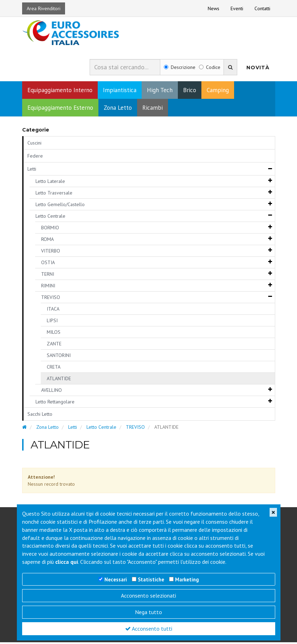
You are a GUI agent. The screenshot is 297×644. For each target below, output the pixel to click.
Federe (35, 158)
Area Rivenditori (44, 8)
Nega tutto (148, 612)
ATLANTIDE (59, 380)
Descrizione (180, 69)
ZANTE (54, 345)
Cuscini (34, 145)
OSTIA (48, 264)
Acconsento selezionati (148, 595)
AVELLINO (51, 392)
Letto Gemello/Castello (60, 206)
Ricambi (153, 109)
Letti (32, 171)
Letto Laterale (50, 183)
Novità (258, 69)
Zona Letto (118, 109)
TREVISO (51, 299)
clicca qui (67, 562)
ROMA (47, 241)
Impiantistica (120, 92)
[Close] (273, 512)
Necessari (116, 579)
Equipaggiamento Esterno (60, 109)
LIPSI (52, 322)
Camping (218, 92)
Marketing (187, 579)
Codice (210, 69)
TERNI (48, 276)
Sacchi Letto (40, 416)
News (214, 8)
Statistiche (151, 579)
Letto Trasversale (54, 195)
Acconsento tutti (149, 629)
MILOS (54, 334)
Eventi (237, 8)
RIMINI (48, 287)
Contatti (262, 8)
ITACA (53, 311)
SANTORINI (59, 357)
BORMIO (50, 229)
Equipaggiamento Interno (60, 92)
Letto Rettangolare (55, 403)
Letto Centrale (50, 218)
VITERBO (51, 253)
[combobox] (125, 69)
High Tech (160, 92)
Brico (190, 92)
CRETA (54, 369)
